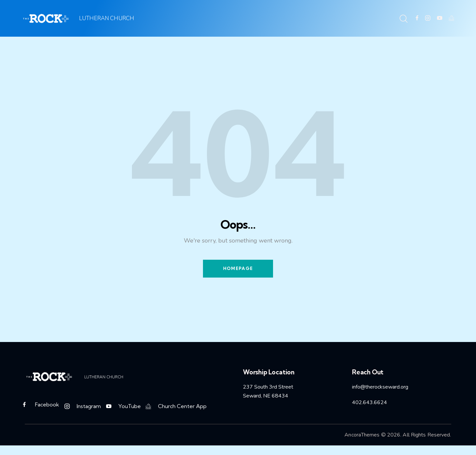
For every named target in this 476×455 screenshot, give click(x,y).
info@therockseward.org (380, 387)
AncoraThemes (362, 435)
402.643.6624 (370, 403)
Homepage (238, 269)
